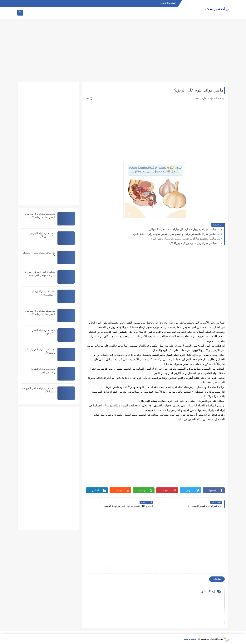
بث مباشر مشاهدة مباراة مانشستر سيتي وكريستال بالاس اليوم (185, 239)
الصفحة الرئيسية (168, 3)
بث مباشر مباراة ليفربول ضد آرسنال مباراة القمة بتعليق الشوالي (185, 229)
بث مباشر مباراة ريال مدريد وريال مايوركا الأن (195, 243)
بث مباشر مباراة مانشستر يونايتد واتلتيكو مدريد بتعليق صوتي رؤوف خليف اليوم (177, 234)
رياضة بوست (217, 9)
